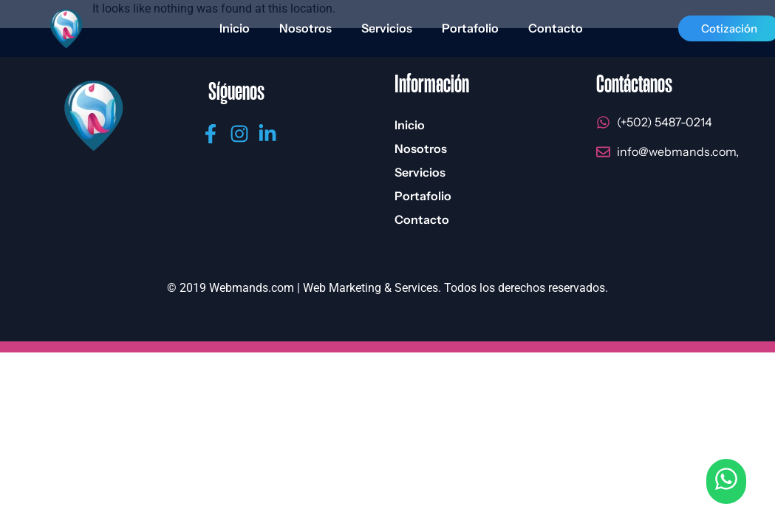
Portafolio (470, 28)
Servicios (387, 28)
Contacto (556, 28)
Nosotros (305, 28)
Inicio (235, 28)
